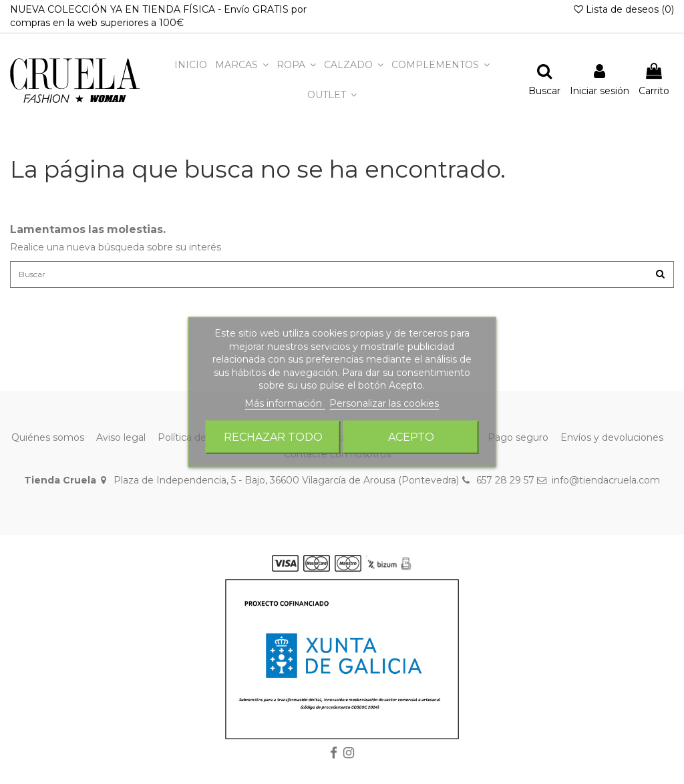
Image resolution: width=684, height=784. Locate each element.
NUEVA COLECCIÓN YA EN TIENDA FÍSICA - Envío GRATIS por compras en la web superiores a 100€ (158, 16)
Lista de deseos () (624, 9)
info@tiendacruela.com (606, 485)
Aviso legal (121, 441)
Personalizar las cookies (384, 403)
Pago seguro (518, 441)
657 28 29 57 (505, 485)
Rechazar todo (273, 436)
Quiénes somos (48, 441)
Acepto (411, 436)
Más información (285, 403)
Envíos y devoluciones (612, 441)
